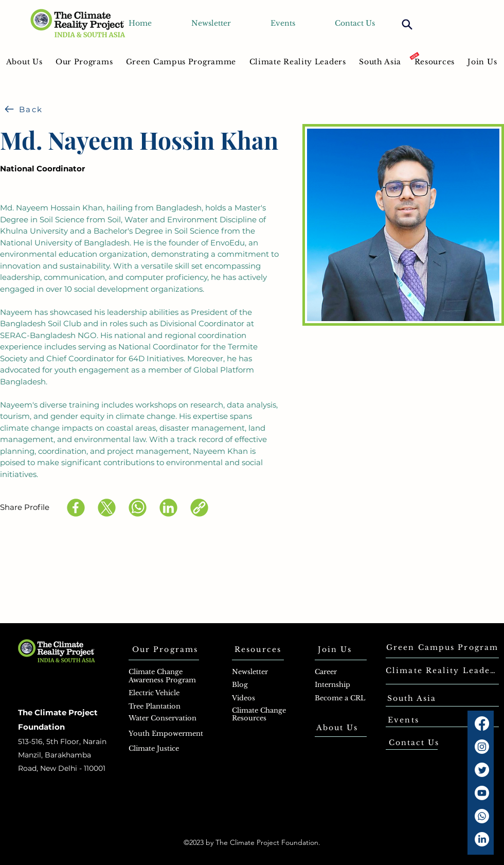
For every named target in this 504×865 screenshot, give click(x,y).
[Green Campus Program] (442, 647)
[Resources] (258, 649)
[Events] (403, 720)
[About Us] (337, 728)
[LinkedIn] (168, 508)
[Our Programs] (165, 649)
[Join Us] (335, 649)
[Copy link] (199, 508)
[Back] (24, 109)
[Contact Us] (414, 743)
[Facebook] (76, 508)
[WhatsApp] (138, 508)
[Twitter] (482, 770)
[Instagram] (482, 747)
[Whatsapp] (482, 816)
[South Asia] (412, 698)
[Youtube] (482, 793)
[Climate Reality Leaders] (442, 670)
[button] (84, 61)
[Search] (407, 24)
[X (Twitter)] (107, 508)
